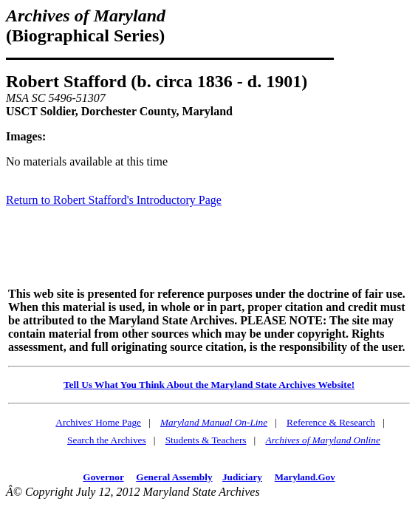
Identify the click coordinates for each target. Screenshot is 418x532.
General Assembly (174, 477)
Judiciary (242, 477)
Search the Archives (107, 440)
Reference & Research (331, 422)
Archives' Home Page (98, 422)
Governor (103, 477)
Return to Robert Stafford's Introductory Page (114, 200)
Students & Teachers (206, 440)
